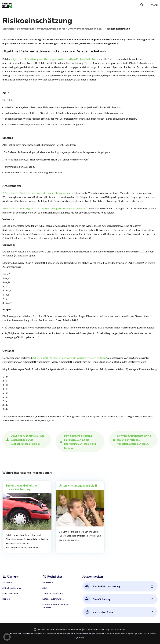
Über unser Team (11, 593)
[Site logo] (7, 4)
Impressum (48, 582)
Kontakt (6, 599)
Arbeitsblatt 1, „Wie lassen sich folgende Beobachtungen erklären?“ (39, 193)
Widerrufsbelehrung (53, 593)
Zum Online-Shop (98, 612)
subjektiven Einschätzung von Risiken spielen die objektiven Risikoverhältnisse (53, 59)
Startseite (8, 29)
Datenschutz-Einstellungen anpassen (56, 606)
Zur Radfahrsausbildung (102, 586)
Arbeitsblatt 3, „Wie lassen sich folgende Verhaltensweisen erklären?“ (70, 358)
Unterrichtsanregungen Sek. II (86, 29)
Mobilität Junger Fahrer (51, 29)
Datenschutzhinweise (53, 599)
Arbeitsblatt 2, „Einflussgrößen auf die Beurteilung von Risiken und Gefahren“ (45, 208)
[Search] (142, 5)
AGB (45, 588)
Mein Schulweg (97, 599)
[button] (7, 637)
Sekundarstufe (26, 29)
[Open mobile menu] (152, 5)
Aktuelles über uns (12, 588)
